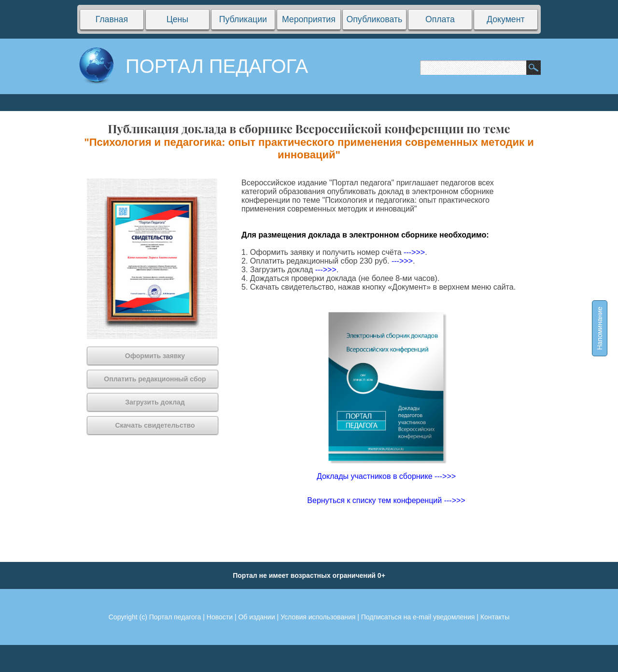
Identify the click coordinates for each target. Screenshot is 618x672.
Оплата (440, 19)
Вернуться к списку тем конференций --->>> (386, 500)
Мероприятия (309, 19)
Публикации (243, 19)
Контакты (495, 617)
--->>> (414, 252)
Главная (112, 19)
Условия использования (318, 617)
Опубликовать (374, 19)
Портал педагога (175, 617)
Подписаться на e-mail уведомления (418, 617)
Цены (177, 19)
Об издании (256, 617)
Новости (220, 617)
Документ (506, 19)
